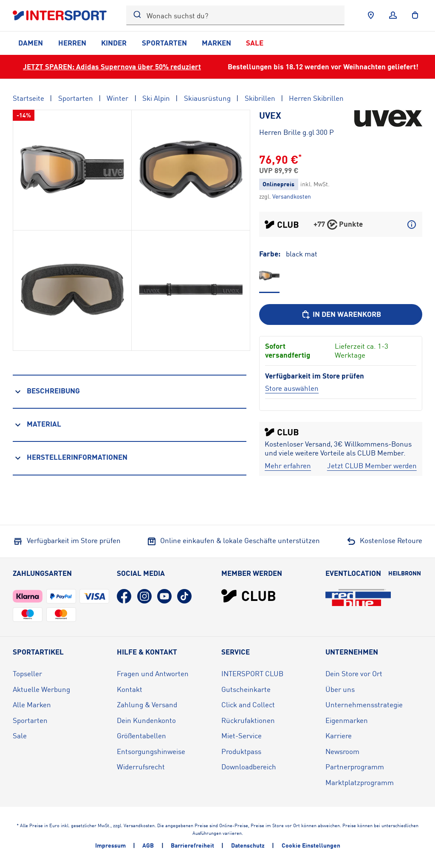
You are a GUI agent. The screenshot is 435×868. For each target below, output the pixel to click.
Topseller (27, 673)
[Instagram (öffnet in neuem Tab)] (144, 596)
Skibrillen (260, 98)
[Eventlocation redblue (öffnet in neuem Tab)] (358, 598)
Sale (255, 43)
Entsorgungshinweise (151, 751)
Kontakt (130, 689)
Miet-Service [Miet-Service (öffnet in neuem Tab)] (242, 736)
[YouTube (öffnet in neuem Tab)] (164, 596)
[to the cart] (415, 15)
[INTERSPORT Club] (249, 596)
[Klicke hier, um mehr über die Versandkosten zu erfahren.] (292, 196)
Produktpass (241, 751)
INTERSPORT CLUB (252, 673)
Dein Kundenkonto (146, 720)
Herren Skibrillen (316, 98)
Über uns (340, 689)
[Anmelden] (393, 15)
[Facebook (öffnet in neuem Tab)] (124, 596)
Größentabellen (141, 736)
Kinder (114, 43)
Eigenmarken (347, 720)
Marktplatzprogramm (360, 782)
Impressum (110, 845)
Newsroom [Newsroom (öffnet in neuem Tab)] (342, 751)
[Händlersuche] (371, 15)
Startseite (28, 98)
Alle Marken (32, 704)
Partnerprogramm (355, 767)
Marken (216, 43)
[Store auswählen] (292, 388)
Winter (117, 98)
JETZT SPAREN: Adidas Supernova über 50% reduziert (112, 67)
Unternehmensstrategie (364, 704)
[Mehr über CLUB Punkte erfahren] (412, 225)
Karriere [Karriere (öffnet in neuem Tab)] (339, 736)
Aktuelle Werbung (41, 689)
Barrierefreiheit (192, 845)
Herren (72, 43)
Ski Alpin (156, 98)
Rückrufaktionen (248, 720)
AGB (148, 845)
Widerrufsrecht (141, 767)
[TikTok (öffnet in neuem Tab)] (184, 596)
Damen (31, 43)
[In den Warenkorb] (341, 314)
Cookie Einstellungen (311, 845)
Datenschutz (248, 845)
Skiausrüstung (207, 98)
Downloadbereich (249, 767)
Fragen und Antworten (153, 673)
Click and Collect (248, 704)
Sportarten (164, 43)
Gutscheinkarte (246, 689)
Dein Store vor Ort (354, 673)
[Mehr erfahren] (288, 466)
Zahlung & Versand (147, 704)
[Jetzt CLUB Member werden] (372, 466)
